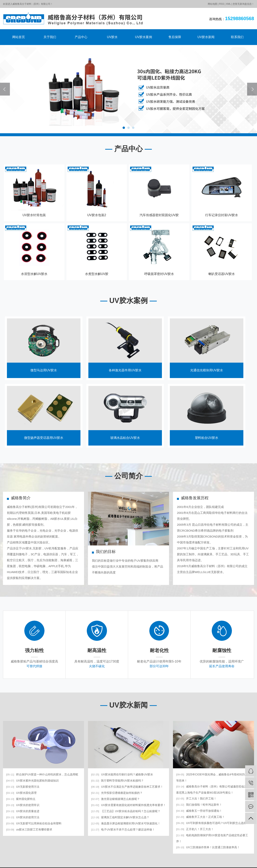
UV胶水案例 (144, 37)
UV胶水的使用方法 (23, 817)
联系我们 (237, 37)
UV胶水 (112, 37)
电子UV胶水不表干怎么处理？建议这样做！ (123, 830)
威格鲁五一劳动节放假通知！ (199, 811)
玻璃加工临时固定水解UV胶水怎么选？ (120, 817)
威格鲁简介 (21, 498)
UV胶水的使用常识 (23, 805)
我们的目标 (106, 552)
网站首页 (19, 37)
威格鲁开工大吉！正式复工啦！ (200, 817)
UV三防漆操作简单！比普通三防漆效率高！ (208, 847)
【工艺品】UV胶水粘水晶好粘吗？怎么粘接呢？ (126, 811)
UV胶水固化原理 (21, 793)
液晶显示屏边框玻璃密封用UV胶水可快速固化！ (126, 823)
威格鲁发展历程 (195, 498)
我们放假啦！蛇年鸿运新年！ (199, 805)
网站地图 (213, 4)
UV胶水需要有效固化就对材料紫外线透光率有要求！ (128, 805)
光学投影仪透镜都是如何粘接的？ (117, 793)
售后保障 (175, 37)
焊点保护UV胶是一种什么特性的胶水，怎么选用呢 (42, 774)
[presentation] (5, 89)
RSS (222, 4)
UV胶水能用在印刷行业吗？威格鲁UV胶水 (122, 774)
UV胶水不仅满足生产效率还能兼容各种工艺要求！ (127, 787)
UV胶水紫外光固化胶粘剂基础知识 (32, 781)
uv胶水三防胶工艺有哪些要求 (29, 830)
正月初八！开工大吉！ (195, 829)
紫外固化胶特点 (21, 799)
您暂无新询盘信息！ (243, 4)
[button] (124, 128)
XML (228, 4)
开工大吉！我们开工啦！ (196, 799)
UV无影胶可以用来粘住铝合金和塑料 (34, 823)
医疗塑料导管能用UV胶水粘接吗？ (117, 781)
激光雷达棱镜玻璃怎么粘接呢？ (115, 799)
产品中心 (81, 37)
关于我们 (50, 37)
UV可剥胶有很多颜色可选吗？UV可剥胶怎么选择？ (213, 823)
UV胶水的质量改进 (23, 811)
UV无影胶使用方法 (23, 787)
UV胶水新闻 (206, 37)
